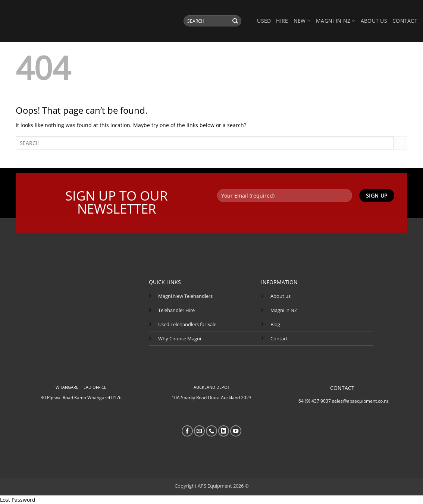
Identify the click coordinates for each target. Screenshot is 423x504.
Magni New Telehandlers (185, 296)
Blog (275, 324)
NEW (302, 21)
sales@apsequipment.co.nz (360, 401)
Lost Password (18, 500)
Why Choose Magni (180, 338)
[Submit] (235, 21)
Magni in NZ (284, 310)
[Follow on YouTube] (236, 431)
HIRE (282, 21)
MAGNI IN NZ (336, 21)
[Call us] (211, 431)
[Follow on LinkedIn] (224, 431)
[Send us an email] (200, 431)
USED (264, 21)
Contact (405, 21)
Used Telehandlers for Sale (187, 324)
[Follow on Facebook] (187, 431)
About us (374, 21)
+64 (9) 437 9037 (313, 401)
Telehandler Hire (176, 310)
